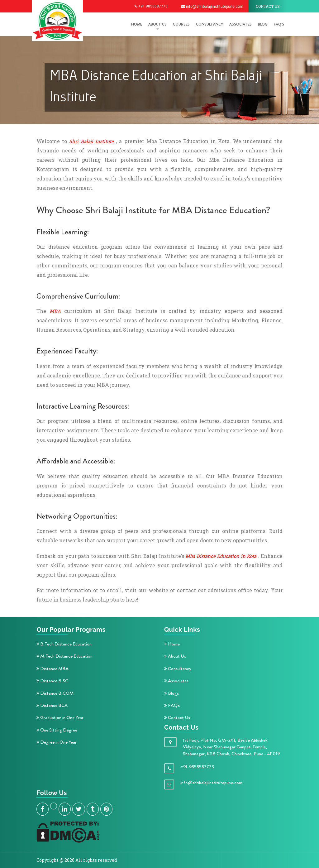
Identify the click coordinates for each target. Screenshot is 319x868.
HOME (137, 24)
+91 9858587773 (151, 6)
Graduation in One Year (60, 717)
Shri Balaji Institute (91, 141)
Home (172, 644)
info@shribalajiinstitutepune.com (212, 7)
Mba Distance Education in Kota (221, 556)
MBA (55, 311)
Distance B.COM (55, 693)
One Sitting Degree (57, 730)
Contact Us (177, 717)
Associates (240, 24)
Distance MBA (52, 669)
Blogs (171, 693)
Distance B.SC (52, 681)
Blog (263, 24)
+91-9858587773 (197, 767)
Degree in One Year (57, 742)
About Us (175, 656)
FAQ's (279, 24)
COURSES (181, 24)
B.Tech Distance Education (64, 644)
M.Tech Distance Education (64, 656)
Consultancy (209, 24)
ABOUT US (157, 24)
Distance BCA (52, 705)
